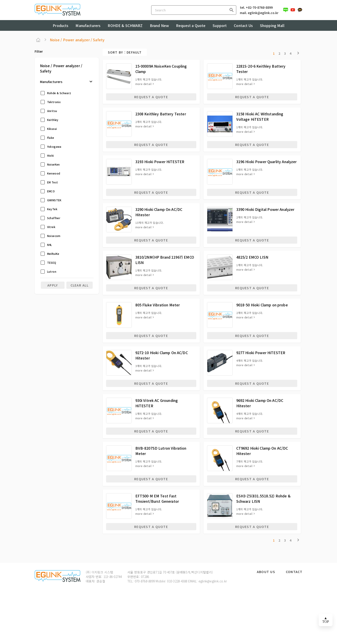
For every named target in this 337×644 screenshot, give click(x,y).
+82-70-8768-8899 (259, 7)
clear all (80, 285)
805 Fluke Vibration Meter (158, 305)
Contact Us (243, 25)
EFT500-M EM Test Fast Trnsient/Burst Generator (157, 499)
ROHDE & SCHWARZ (125, 25)
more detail (143, 84)
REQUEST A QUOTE (151, 97)
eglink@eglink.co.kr (263, 13)
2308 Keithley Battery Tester (161, 114)
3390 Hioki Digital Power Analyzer (265, 209)
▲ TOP (326, 620)
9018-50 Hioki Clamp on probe (262, 305)
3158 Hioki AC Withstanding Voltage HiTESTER (260, 116)
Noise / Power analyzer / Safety (77, 40)
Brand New (159, 25)
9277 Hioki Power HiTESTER (261, 353)
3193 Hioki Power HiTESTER (160, 162)
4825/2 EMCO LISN (252, 257)
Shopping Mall (272, 25)
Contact (294, 572)
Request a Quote (191, 25)
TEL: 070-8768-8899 (141, 581)
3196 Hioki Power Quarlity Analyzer (267, 162)
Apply (53, 285)
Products (61, 25)
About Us (266, 572)
